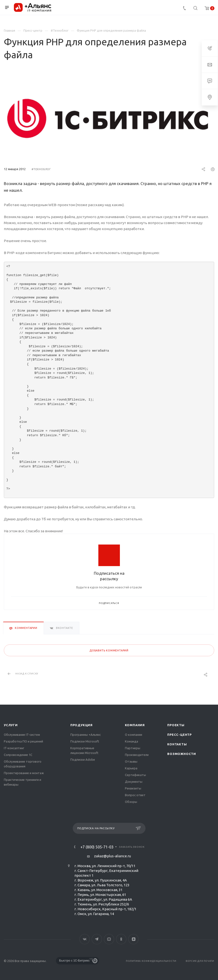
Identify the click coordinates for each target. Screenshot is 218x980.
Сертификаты (135, 775)
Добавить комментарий (109, 650)
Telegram (97, 939)
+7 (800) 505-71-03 (97, 847)
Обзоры (131, 802)
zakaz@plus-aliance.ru (112, 856)
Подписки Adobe (83, 760)
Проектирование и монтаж (24, 773)
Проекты (176, 725)
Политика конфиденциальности (151, 961)
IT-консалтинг (14, 748)
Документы (134, 782)
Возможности (182, 754)
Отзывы (131, 761)
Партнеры (133, 748)
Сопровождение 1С (18, 755)
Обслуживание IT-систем (22, 735)
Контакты (177, 744)
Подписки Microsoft (85, 741)
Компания (135, 725)
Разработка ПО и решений (23, 741)
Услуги (11, 725)
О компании (134, 735)
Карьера (131, 768)
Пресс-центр (179, 735)
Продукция (81, 725)
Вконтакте (85, 939)
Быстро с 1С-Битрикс (74, 961)
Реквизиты (133, 788)
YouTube (109, 939)
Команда (131, 741)
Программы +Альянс (86, 735)
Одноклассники (121, 939)
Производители (137, 755)
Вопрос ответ (135, 795)
